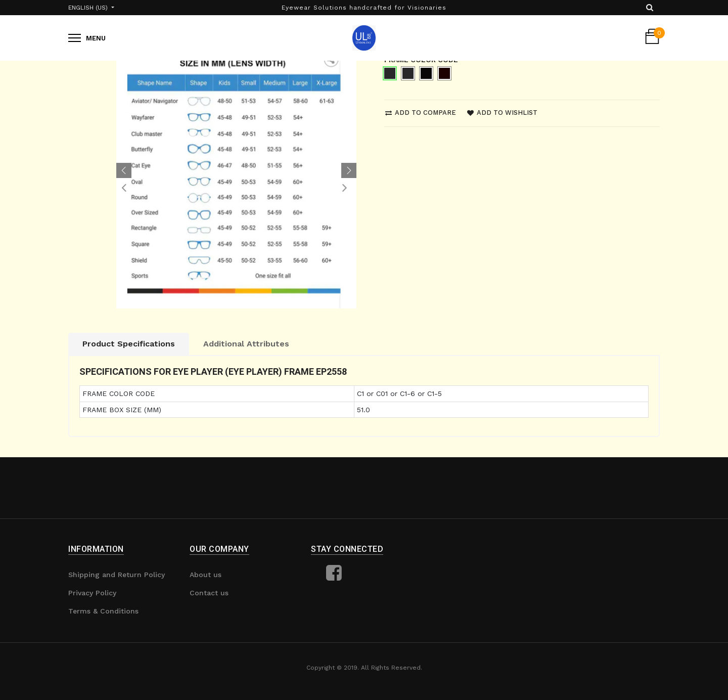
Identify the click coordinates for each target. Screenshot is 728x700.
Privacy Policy (92, 593)
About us (206, 575)
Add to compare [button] (421, 113)
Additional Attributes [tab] (246, 344)
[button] (124, 170)
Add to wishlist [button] (502, 113)
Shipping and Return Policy (117, 575)
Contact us (209, 593)
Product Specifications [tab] (129, 344)
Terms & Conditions (103, 611)
